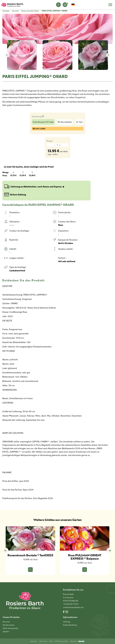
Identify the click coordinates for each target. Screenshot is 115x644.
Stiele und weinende (10, 628)
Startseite (6, 11)
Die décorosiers (9, 625)
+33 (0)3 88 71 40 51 (71, 604)
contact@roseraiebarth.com (73, 607)
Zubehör (6, 631)
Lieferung (67, 622)
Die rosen (15, 11)
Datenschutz (43, 641)
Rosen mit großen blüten (30, 11)
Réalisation (78, 641)
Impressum (34, 641)
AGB (51, 641)
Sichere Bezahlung (70, 625)
